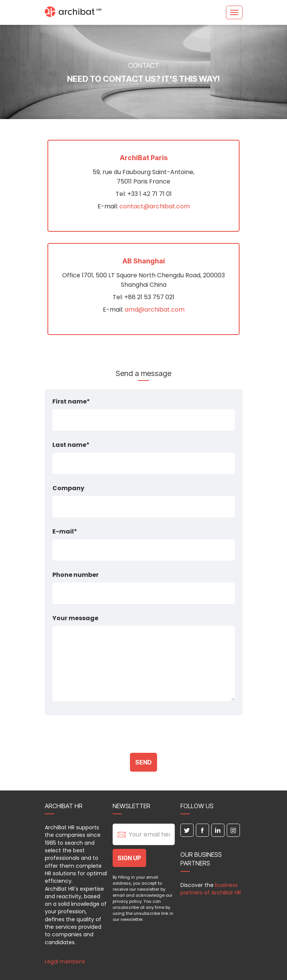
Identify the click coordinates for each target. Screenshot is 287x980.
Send (143, 762)
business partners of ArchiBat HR (211, 889)
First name (69, 401)
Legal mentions (65, 962)
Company (68, 488)
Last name (69, 445)
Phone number (76, 575)
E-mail (63, 531)
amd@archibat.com (155, 310)
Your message (75, 618)
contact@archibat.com (155, 206)
